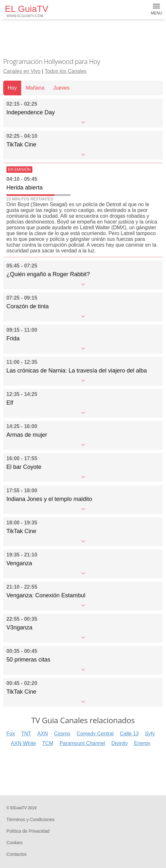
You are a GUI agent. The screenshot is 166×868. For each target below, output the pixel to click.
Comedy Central (95, 734)
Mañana (35, 88)
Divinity (120, 743)
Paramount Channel (82, 743)
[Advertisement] (83, 39)
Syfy (150, 734)
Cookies (15, 843)
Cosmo (62, 734)
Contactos (17, 854)
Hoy (12, 88)
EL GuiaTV (27, 11)
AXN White (23, 743)
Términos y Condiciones (30, 820)
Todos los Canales (66, 71)
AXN (42, 734)
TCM (48, 743)
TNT (26, 734)
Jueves (61, 88)
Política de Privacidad (28, 831)
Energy (142, 743)
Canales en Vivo (22, 71)
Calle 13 (129, 734)
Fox (11, 734)
